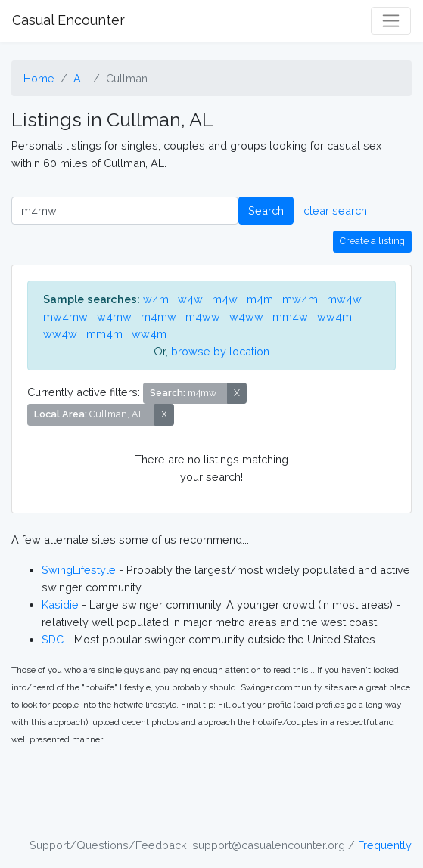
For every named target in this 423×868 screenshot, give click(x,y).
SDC (53, 639)
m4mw (159, 316)
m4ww (203, 316)
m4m (260, 299)
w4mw (114, 316)
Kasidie (60, 604)
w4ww (246, 316)
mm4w (290, 316)
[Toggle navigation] (391, 21)
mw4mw (65, 316)
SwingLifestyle (79, 570)
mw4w (344, 299)
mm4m (104, 334)
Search (266, 211)
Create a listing (372, 241)
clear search (335, 211)
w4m (156, 299)
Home (39, 78)
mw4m (300, 299)
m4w (225, 299)
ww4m (334, 316)
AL (80, 78)
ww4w (60, 334)
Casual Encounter (68, 20)
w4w (190, 299)
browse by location (220, 351)
